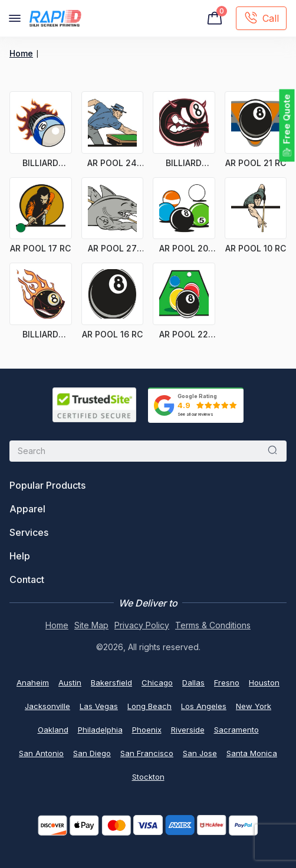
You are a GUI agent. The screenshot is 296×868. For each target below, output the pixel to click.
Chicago (157, 683)
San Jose (200, 753)
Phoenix (147, 730)
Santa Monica (252, 753)
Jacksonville (47, 706)
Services (29, 532)
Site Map (91, 625)
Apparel (27, 509)
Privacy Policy (142, 625)
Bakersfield (111, 683)
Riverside (188, 730)
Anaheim (33, 683)
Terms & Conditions (213, 625)
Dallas (193, 683)
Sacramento (236, 730)
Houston (264, 683)
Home (21, 53)
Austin (70, 683)
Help (20, 556)
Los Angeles (204, 706)
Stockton (148, 777)
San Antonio (41, 753)
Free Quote (287, 119)
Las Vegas (99, 706)
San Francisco (147, 753)
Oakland (53, 730)
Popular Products (47, 485)
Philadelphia (100, 730)
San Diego (92, 753)
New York (254, 706)
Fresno (227, 683)
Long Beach (149, 706)
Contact (27, 579)
